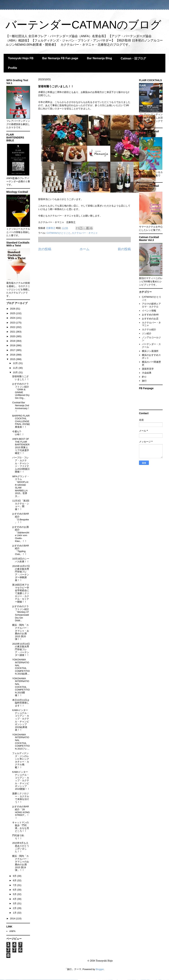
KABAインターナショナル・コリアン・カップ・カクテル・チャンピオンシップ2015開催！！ (21, 780)
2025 (13, 313)
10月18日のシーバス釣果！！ (21, 560)
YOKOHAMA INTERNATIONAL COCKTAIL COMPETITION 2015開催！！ (21, 687)
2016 (13, 355)
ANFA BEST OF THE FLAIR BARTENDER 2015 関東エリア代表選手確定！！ (21, 446)
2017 (13, 350)
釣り (144, 377)
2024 (13, 318)
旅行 (144, 381)
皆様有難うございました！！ (21, 378)
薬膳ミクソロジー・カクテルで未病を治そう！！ (21, 798)
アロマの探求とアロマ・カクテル (151, 305)
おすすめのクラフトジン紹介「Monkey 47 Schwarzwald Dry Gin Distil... (21, 613)
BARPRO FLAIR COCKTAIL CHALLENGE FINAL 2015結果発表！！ (21, 421)
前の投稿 (124, 249)
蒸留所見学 (148, 369)
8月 (15, 880)
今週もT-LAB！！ (18, 433)
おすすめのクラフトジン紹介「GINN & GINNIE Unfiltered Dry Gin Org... (21, 391)
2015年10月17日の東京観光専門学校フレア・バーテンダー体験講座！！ (21, 573)
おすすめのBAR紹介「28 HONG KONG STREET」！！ (21, 812)
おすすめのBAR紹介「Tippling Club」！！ (21, 550)
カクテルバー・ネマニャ (85, 233)
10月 (16, 372)
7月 (15, 885)
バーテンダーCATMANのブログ (83, 25)
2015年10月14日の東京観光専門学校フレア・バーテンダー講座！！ (21, 649)
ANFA (12, 931)
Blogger (100, 969)
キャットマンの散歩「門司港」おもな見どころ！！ (21, 827)
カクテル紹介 (149, 329)
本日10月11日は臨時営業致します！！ (21, 703)
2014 (13, 918)
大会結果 (147, 373)
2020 (13, 336)
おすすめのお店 (150, 319)
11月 (16, 368)
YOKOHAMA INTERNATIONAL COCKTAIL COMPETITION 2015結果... (21, 667)
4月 (15, 899)
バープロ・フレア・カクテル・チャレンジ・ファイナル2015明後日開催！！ (21, 465)
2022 (13, 327)
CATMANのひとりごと (59, 233)
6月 (15, 890)
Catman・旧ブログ (133, 58)
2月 (15, 908)
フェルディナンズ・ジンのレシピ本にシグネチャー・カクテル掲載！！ (21, 760)
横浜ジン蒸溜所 (150, 351)
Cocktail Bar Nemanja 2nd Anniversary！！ (21, 407)
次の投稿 (45, 249)
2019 (13, 341)
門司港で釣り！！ (18, 837)
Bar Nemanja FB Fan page (60, 58)
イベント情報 (149, 311)
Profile (13, 68)
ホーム (84, 249)
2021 (13, 332)
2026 (13, 309)
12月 (16, 363)
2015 (13, 359)
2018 (13, 345)
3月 (15, 903)
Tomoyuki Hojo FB (21, 58)
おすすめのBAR (150, 315)
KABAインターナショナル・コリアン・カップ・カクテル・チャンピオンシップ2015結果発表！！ (21, 720)
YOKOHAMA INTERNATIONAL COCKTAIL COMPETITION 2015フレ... (21, 742)
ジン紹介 (147, 333)
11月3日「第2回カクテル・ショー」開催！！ (21, 505)
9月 (15, 876)
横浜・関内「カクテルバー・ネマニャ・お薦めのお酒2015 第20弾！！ (21, 632)
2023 (13, 323)
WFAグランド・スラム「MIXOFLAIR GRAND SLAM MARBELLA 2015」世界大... (21, 486)
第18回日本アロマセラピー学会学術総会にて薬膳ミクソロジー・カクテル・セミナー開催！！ (21, 593)
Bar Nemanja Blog (99, 58)
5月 (15, 894)
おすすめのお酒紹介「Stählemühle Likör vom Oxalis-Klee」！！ (21, 534)
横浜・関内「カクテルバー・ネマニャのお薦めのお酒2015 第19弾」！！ (21, 863)
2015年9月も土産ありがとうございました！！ (21, 847)
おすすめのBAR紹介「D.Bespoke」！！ (21, 518)
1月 (15, 913)
